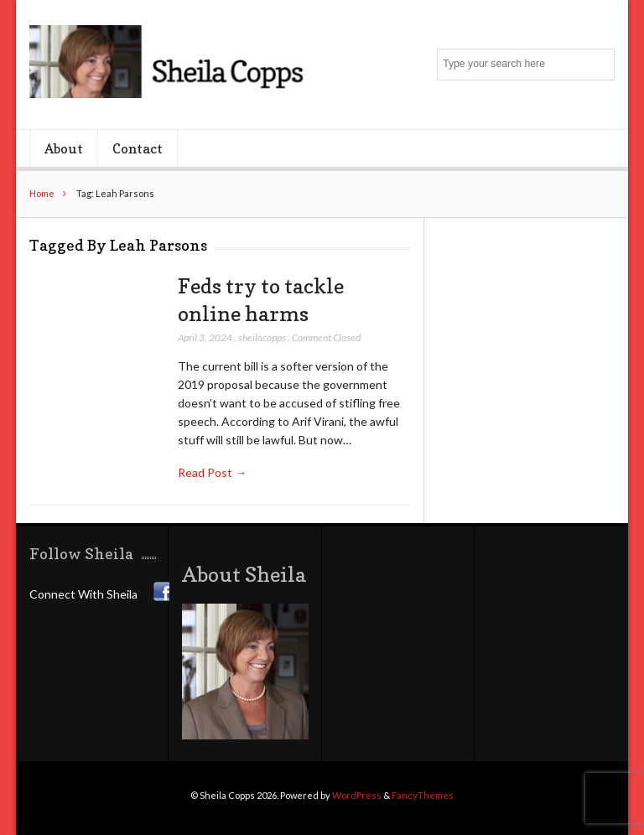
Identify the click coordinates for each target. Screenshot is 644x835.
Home (42, 193)
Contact (138, 148)
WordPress (357, 795)
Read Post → (212, 472)
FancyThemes (423, 795)
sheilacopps (262, 337)
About (64, 148)
